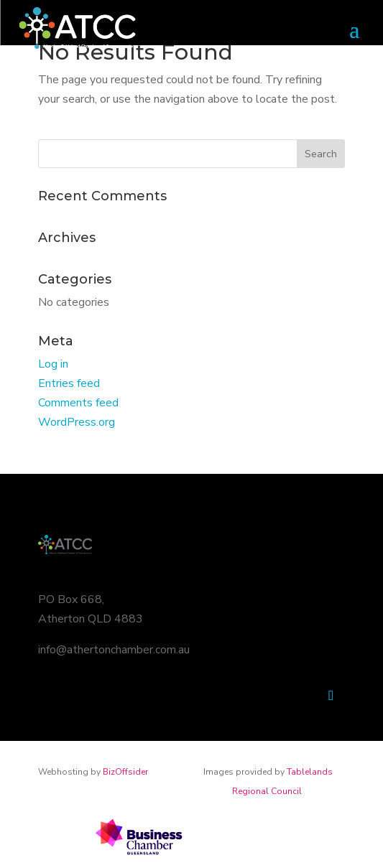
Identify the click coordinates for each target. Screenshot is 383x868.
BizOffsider (125, 772)
